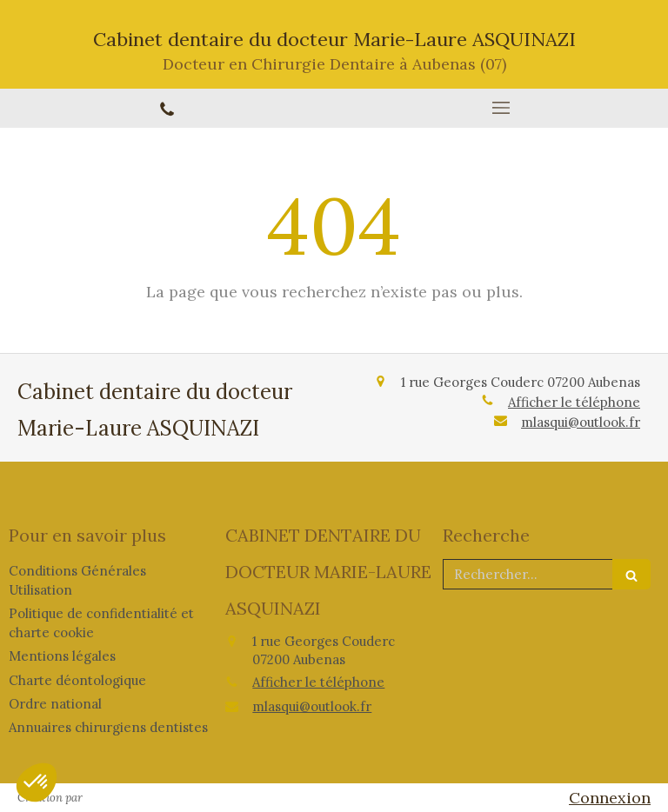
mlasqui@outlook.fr (581, 422)
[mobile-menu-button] (501, 108)
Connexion (610, 798)
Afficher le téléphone (574, 402)
